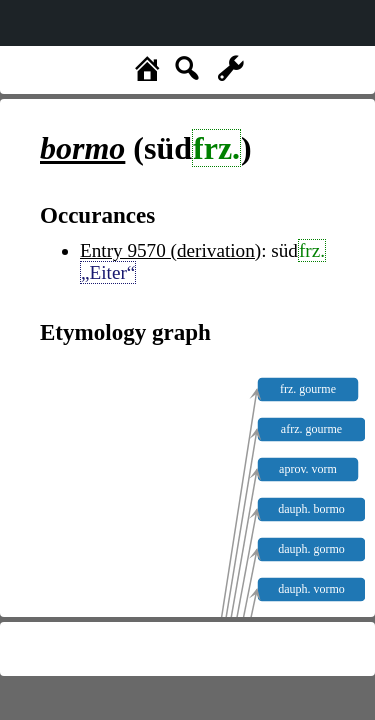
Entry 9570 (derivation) (170, 250)
